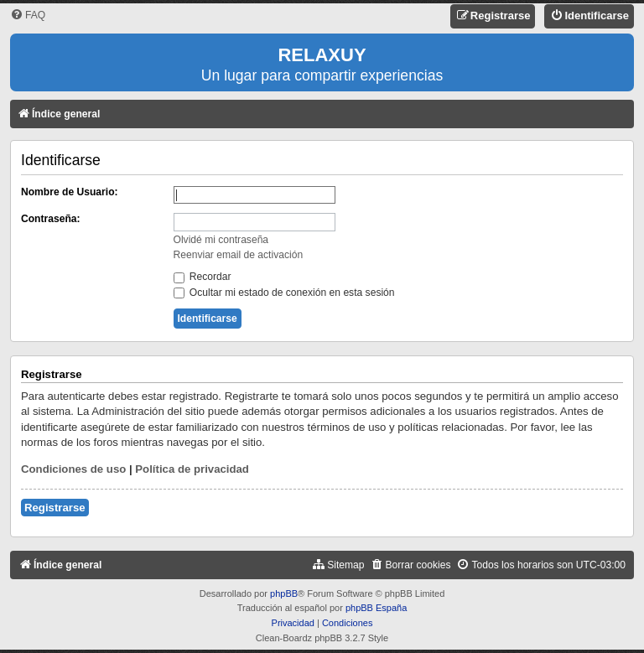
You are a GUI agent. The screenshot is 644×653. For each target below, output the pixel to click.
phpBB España (376, 608)
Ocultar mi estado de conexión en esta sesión (284, 293)
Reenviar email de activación (239, 255)
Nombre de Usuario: (70, 192)
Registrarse (55, 508)
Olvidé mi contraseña (221, 240)
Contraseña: (51, 219)
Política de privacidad (192, 469)
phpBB (284, 593)
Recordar (203, 277)
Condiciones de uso (73, 469)
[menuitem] (28, 16)
